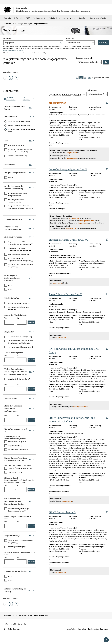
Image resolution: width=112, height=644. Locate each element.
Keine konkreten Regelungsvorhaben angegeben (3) (21, 266)
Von (6, 318)
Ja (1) (10, 576)
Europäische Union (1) (16, 472)
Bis (18, 318)
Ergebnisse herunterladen (85, 58)
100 (90, 78)
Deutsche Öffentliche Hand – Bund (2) (21, 468)
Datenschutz (82, 629)
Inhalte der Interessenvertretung (62, 19)
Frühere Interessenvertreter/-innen (20, 125)
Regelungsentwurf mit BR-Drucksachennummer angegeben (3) (20, 249)
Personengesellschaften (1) (17, 156)
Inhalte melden (93, 629)
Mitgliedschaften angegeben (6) (19, 303)
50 (85, 78)
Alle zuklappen (29, 99)
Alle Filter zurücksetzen (9, 99)
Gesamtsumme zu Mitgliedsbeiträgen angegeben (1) (21, 542)
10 (77, 78)
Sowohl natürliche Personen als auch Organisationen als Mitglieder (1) (21, 342)
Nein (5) (11, 289)
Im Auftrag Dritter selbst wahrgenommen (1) (16, 201)
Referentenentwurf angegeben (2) (19, 254)
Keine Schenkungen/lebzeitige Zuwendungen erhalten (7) (18, 510)
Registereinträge (40, 18)
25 (81, 78)
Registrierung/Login (98, 19)
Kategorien (70, 39)
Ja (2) (10, 285)
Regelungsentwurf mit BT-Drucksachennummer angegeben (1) (20, 243)
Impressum (104, 629)
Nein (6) (11, 580)
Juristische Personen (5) (16, 146)
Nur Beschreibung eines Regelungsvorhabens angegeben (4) (20, 259)
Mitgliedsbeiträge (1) (15, 446)
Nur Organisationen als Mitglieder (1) (20, 337)
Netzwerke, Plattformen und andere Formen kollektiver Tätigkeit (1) (20, 151)
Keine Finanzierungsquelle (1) (18, 450)
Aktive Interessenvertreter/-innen (19, 122)
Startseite (8, 19)
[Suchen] (103, 43)
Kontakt (82, 19)
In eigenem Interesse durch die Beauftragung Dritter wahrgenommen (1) (21, 208)
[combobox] (80, 43)
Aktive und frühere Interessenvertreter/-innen (21, 131)
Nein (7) (11, 178)
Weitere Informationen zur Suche (13, 51)
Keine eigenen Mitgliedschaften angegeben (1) (19, 308)
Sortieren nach (92, 90)
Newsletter (22, 624)
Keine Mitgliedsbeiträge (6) (17, 547)
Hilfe (6, 624)
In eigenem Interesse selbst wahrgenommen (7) (17, 195)
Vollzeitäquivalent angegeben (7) (19, 379)
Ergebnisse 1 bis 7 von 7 (12, 72)
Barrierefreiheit (71, 629)
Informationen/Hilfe (22, 19)
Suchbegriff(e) (8, 39)
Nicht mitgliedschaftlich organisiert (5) (21, 347)
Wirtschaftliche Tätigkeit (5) (17, 442)
